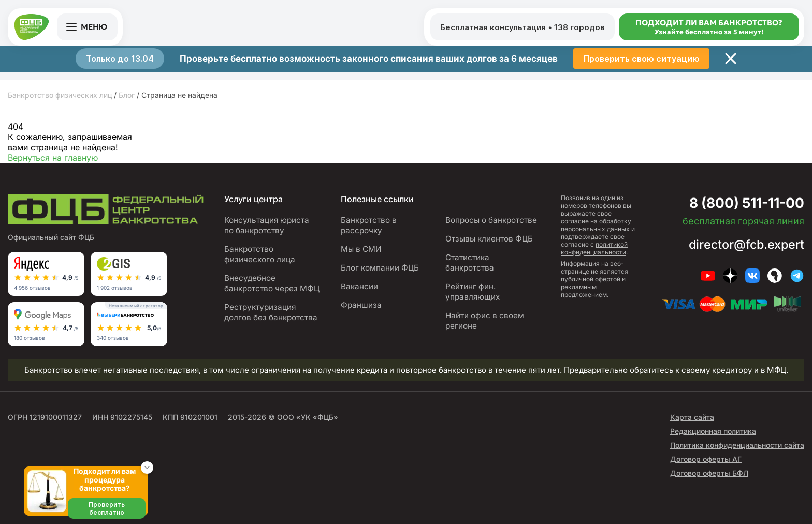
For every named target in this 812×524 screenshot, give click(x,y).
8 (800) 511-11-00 (743, 203)
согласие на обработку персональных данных (596, 225)
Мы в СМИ (361, 249)
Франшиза (361, 305)
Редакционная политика (713, 431)
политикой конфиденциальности (594, 248)
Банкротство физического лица (260, 254)
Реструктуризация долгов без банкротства (271, 312)
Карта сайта (692, 417)
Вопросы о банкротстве (491, 220)
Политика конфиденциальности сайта (737, 445)
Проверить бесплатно (107, 508)
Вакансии (359, 286)
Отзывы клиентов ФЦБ (489, 239)
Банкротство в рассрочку (369, 225)
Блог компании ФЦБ (380, 268)
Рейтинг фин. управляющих (473, 292)
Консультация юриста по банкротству (267, 225)
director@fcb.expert (745, 244)
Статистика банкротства (470, 263)
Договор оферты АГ (706, 459)
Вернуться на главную (53, 158)
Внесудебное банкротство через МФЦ (272, 283)
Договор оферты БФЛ (709, 473)
